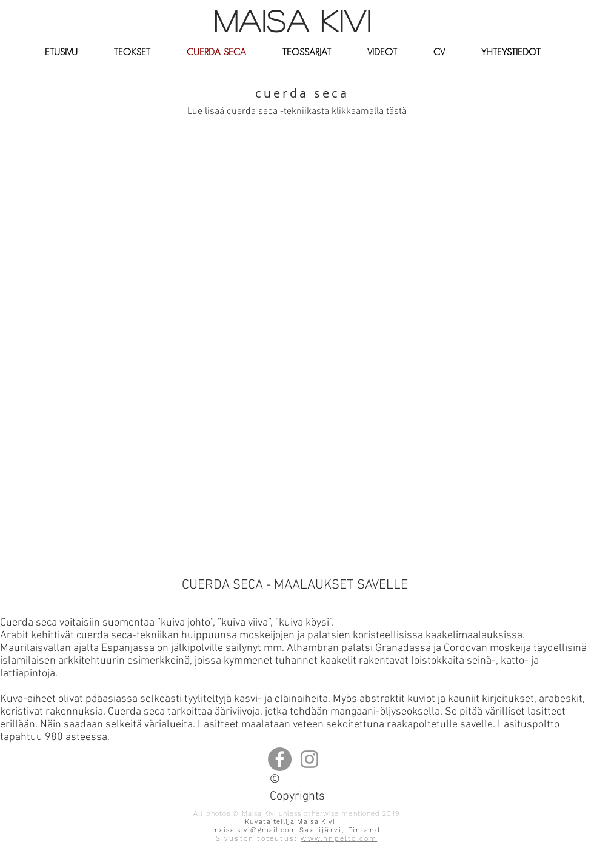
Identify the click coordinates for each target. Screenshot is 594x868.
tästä (396, 112)
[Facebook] (280, 759)
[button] (132, 52)
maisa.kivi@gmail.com (254, 830)
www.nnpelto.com (339, 839)
